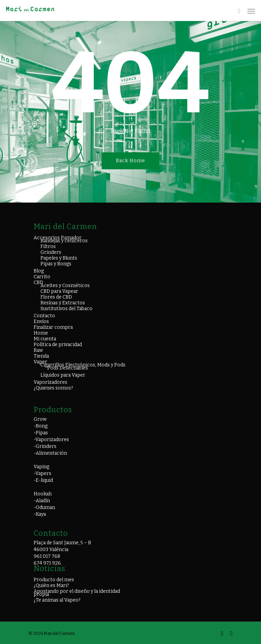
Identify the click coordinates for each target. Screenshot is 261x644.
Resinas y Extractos (63, 303)
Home (41, 333)
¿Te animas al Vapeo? (57, 600)
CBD (38, 282)
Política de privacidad (58, 345)
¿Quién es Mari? (51, 585)
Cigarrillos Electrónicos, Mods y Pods (83, 365)
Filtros (48, 247)
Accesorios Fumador (58, 238)
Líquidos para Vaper (63, 375)
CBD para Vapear (59, 291)
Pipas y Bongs (56, 264)
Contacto (44, 316)
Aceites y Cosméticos (65, 286)
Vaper (40, 362)
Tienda (41, 356)
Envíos (41, 321)
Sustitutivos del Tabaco (66, 309)
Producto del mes (54, 580)
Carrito (42, 277)
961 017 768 (47, 556)
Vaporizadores (50, 382)
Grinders (51, 252)
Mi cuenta (45, 339)
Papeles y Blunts (59, 258)
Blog (39, 271)
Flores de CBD (56, 297)
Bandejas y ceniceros (64, 241)
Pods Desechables (68, 368)
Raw (38, 350)
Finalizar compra (53, 327)
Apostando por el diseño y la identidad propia (77, 593)
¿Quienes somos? (53, 388)
